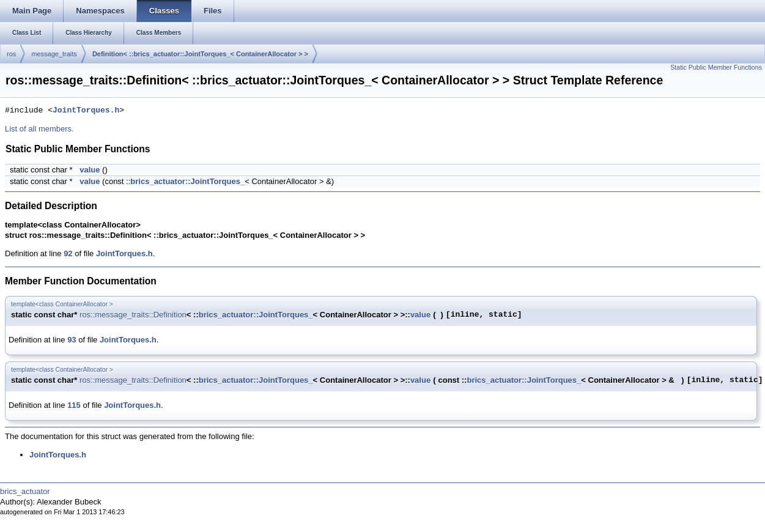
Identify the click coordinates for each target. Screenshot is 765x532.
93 (72, 340)
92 (68, 253)
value (90, 170)
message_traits (54, 54)
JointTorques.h (86, 111)
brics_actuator (25, 491)
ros (11, 54)
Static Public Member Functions (716, 67)
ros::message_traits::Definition (133, 315)
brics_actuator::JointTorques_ (187, 181)
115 (74, 405)
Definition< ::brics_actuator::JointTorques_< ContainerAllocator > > (200, 54)
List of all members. (39, 129)
